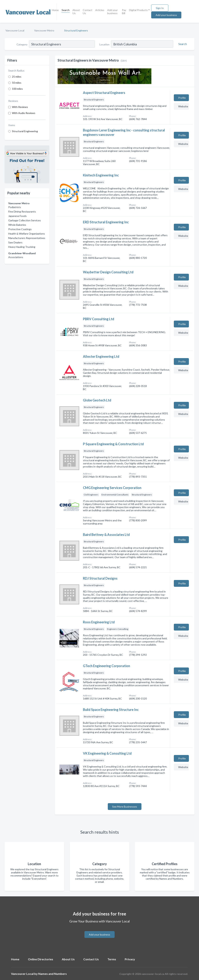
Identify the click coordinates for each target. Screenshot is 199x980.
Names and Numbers (53, 974)
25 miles (17, 77)
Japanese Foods (17, 216)
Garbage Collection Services (25, 220)
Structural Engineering (25, 131)
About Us (76, 12)
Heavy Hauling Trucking (22, 247)
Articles (100, 10)
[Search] (182, 44)
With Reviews (20, 107)
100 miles (17, 89)
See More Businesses (125, 807)
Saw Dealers (15, 242)
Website (183, 106)
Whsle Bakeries (17, 225)
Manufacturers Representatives (27, 238)
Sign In (160, 8)
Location (104, 44)
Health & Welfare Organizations (27, 234)
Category (22, 44)
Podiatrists (15, 207)
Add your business (112, 12)
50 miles (17, 83)
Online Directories (41, 959)
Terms (112, 959)
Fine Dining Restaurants (22, 211)
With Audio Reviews (24, 113)
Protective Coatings (20, 229)
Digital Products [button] (138, 10)
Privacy (130, 959)
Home (55, 10)
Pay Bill (124, 12)
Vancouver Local (15, 30)
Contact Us (88, 12)
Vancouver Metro (44, 30)
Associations (16, 257)
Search (66, 10)
